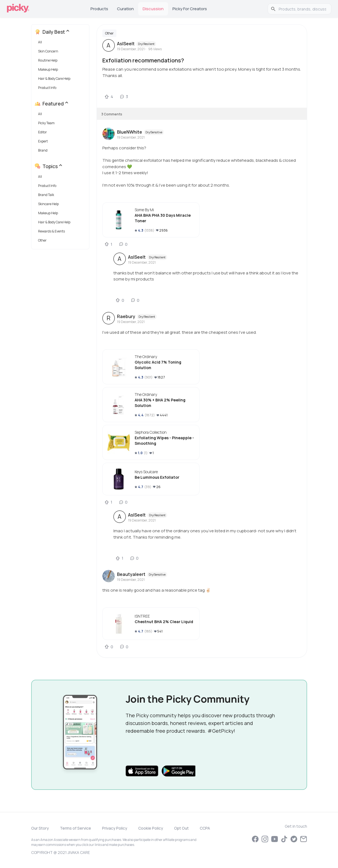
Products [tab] (99, 9)
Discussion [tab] (153, 9)
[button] (61, 43)
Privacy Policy (115, 828)
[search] (302, 9)
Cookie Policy (151, 828)
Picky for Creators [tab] (190, 9)
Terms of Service (75, 828)
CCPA (205, 828)
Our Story (40, 828)
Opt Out (181, 828)
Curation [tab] (125, 9)
